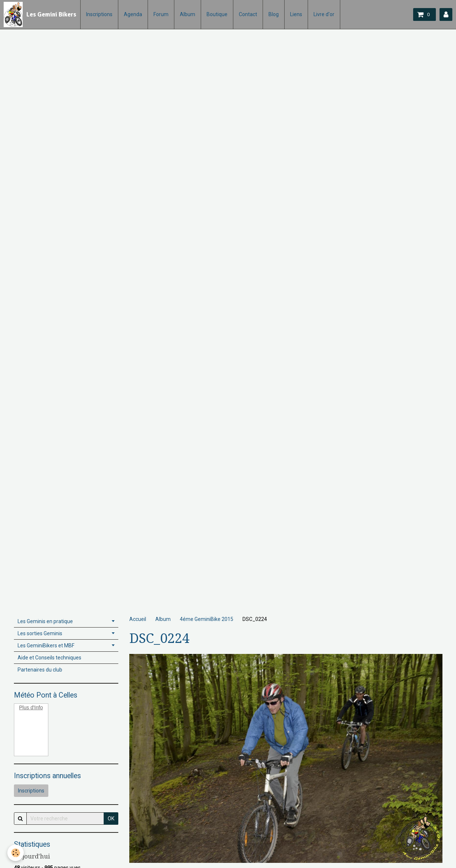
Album (188, 14)
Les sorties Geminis (40, 633)
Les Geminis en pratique (45, 621)
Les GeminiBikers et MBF (46, 646)
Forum (161, 14)
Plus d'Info (31, 707)
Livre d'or (324, 14)
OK (111, 819)
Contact (248, 14)
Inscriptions (99, 14)
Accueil (138, 619)
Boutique (217, 14)
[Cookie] (16, 853)
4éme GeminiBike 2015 (207, 619)
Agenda (133, 14)
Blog (274, 14)
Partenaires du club (40, 670)
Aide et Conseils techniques (49, 658)
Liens (296, 14)
